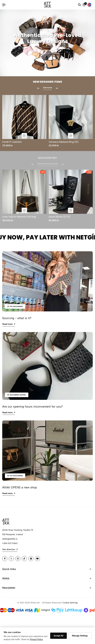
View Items (47, 50)
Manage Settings (80, 636)
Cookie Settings (70, 603)
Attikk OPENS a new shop (20, 487)
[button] (46, 67)
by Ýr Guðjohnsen (15, 306)
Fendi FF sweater (12, 142)
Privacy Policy (37, 639)
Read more (9, 324)
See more (47, 88)
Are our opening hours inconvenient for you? (33, 406)
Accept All (58, 636)
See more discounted (48, 165)
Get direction (10, 549)
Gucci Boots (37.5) (59, 217)
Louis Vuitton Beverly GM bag (19, 217)
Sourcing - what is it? (17, 318)
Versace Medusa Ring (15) (64, 142)
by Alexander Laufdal (17, 395)
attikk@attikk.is (10, 539)
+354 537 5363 (10, 543)
